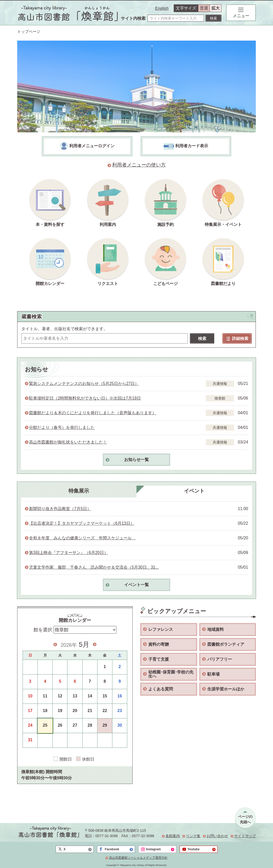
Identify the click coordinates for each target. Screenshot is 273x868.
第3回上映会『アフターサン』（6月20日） (69, 553)
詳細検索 (237, 339)
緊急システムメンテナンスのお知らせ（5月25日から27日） (84, 384)
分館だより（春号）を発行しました (62, 427)
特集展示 (79, 491)
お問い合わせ (217, 836)
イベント (194, 491)
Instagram (154, 849)
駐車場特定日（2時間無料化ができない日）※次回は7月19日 (85, 398)
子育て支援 (159, 659)
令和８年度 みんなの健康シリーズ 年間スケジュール (82, 538)
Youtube (194, 849)
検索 (202, 339)
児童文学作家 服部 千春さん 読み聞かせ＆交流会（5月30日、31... (94, 567)
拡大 (216, 8)
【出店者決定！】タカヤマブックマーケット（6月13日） (82, 523)
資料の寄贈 (159, 644)
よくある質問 (161, 689)
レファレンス (161, 629)
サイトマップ (245, 836)
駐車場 (213, 674)
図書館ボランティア (226, 644)
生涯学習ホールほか (226, 689)
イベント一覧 (136, 585)
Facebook (112, 849)
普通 (204, 8)
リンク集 (193, 836)
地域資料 (216, 629)
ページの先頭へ (245, 819)
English (162, 8)
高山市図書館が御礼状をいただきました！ (68, 442)
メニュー (241, 13)
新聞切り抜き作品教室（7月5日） (60, 509)
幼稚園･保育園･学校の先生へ (171, 674)
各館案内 (173, 836)
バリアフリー (220, 659)
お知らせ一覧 (136, 460)
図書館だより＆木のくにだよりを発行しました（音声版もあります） (93, 413)
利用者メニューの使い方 (139, 165)
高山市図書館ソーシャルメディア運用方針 (138, 858)
